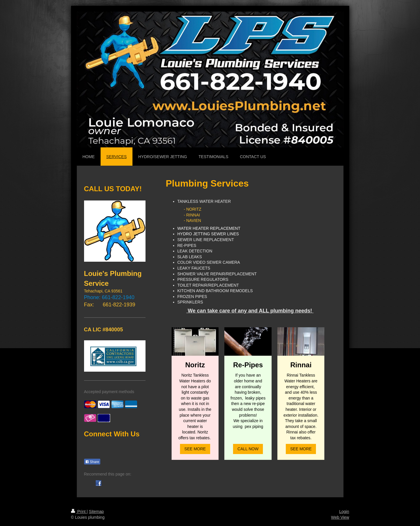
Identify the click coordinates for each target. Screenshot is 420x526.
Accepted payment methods (109, 392)
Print (79, 511)
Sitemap (96, 511)
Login (344, 511)
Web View (340, 517)
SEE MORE (195, 449)
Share (92, 462)
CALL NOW (248, 449)
